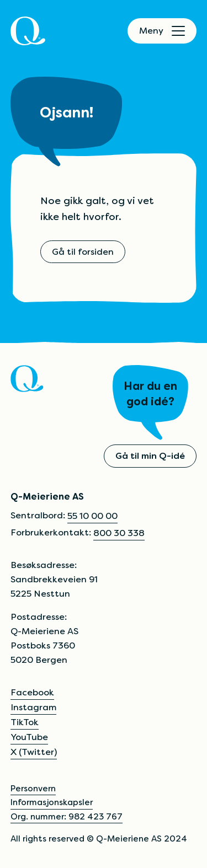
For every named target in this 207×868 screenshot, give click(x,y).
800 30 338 (119, 533)
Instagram (33, 707)
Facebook (32, 692)
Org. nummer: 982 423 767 (67, 816)
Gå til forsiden (83, 252)
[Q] (28, 31)
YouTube (29, 737)
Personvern (33, 788)
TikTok (25, 722)
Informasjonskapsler (52, 802)
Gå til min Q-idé (150, 456)
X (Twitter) (34, 752)
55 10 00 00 (92, 516)
